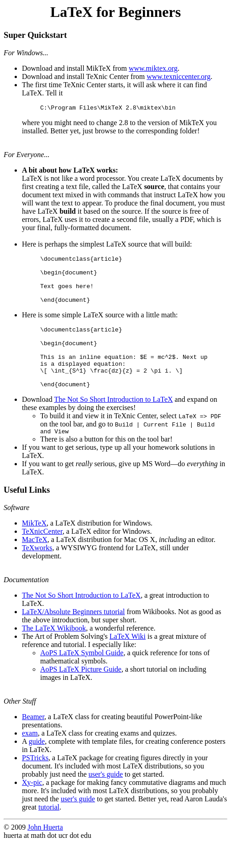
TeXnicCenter (42, 556)
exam (30, 758)
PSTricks (35, 782)
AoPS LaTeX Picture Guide (81, 694)
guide (37, 766)
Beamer (33, 741)
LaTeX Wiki (128, 661)
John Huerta (45, 852)
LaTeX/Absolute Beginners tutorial (73, 636)
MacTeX (35, 564)
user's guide (106, 799)
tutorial (49, 832)
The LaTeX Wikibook (54, 653)
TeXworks (37, 572)
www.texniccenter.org (178, 76)
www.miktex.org (153, 68)
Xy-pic (32, 807)
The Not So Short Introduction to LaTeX (113, 423)
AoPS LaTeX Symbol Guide (82, 677)
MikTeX (34, 548)
